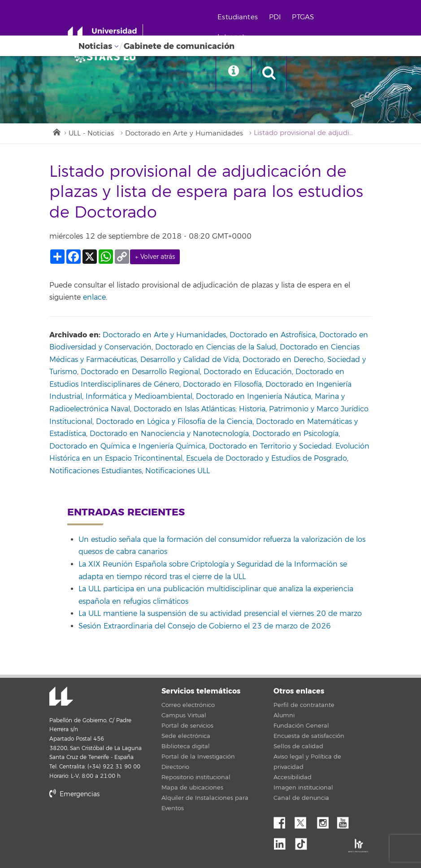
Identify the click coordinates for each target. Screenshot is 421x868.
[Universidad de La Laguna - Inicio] (106, 35)
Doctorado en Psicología (295, 434)
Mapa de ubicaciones (192, 788)
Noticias (95, 46)
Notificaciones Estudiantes (95, 471)
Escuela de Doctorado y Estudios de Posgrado (267, 459)
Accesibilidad (293, 777)
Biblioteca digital (186, 746)
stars (117, 825)
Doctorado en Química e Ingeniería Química (127, 446)
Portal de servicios (187, 726)
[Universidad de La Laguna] (108, 57)
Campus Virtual (184, 715)
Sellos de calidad (298, 746)
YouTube (346, 820)
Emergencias (74, 795)
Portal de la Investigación (198, 757)
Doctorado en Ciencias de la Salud (216, 348)
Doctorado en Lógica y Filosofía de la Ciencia (174, 422)
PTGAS (305, 17)
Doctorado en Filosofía (222, 385)
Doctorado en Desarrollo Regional (140, 372)
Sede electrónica (186, 736)
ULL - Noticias (92, 133)
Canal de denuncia (301, 798)
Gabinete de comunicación (179, 46)
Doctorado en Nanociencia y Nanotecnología (169, 434)
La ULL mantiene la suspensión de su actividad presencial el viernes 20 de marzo (220, 614)
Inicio (56, 131)
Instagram (325, 820)
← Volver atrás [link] (155, 257)
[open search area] (272, 74)
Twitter (304, 820)
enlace (94, 298)
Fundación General (301, 726)
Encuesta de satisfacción (309, 736)
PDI (276, 17)
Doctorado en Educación (248, 372)
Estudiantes (239, 17)
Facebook (283, 820)
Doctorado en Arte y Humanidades (184, 133)
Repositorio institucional (196, 777)
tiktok (304, 842)
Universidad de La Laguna (61, 698)
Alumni (284, 715)
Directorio (175, 767)
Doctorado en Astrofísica (273, 335)
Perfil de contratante (304, 705)
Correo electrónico (188, 705)
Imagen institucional (303, 788)
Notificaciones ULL (178, 471)
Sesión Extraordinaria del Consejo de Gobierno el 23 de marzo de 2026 (205, 626)
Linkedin (283, 842)
